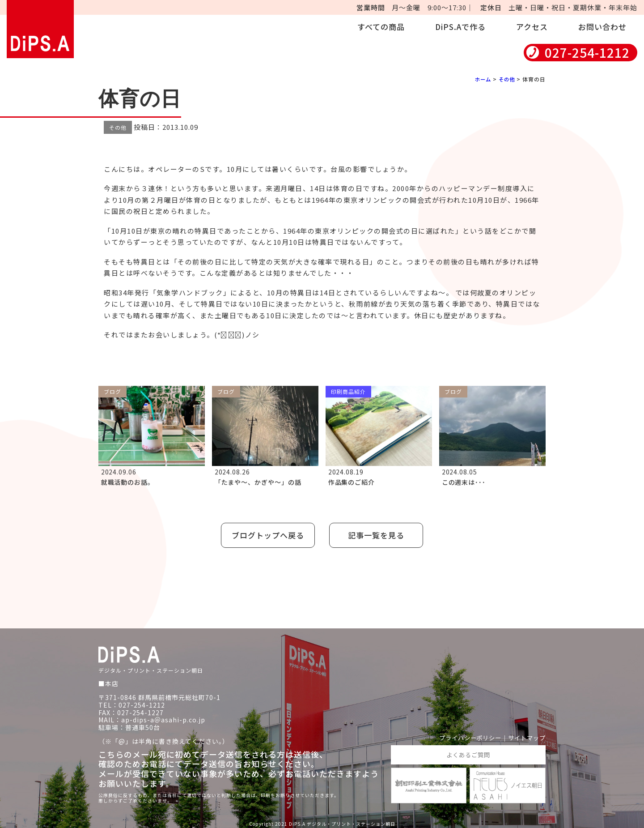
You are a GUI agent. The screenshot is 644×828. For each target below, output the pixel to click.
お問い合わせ (602, 27)
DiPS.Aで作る (460, 27)
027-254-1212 (587, 53)
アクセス (532, 27)
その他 (506, 79)
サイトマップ (525, 736)
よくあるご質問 (468, 753)
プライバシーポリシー (465, 736)
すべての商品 (381, 27)
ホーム (481, 79)
